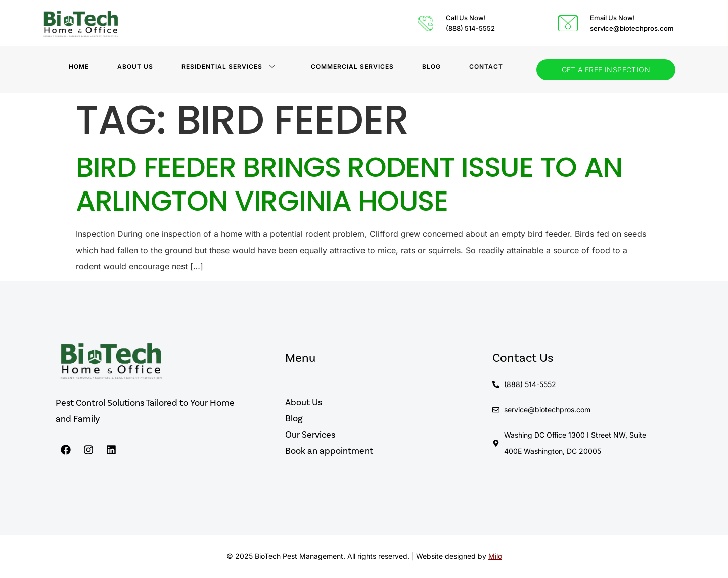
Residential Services (229, 67)
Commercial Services (352, 66)
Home (79, 66)
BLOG (431, 66)
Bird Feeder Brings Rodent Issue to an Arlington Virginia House (349, 184)
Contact (486, 66)
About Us (135, 66)
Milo (495, 556)
